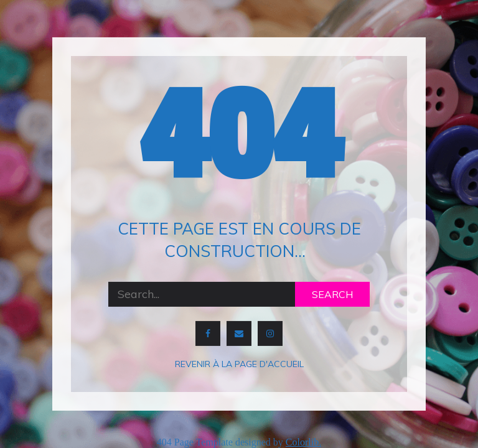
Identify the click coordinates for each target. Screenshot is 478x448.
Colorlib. (303, 442)
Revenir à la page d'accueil (239, 364)
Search (332, 294)
